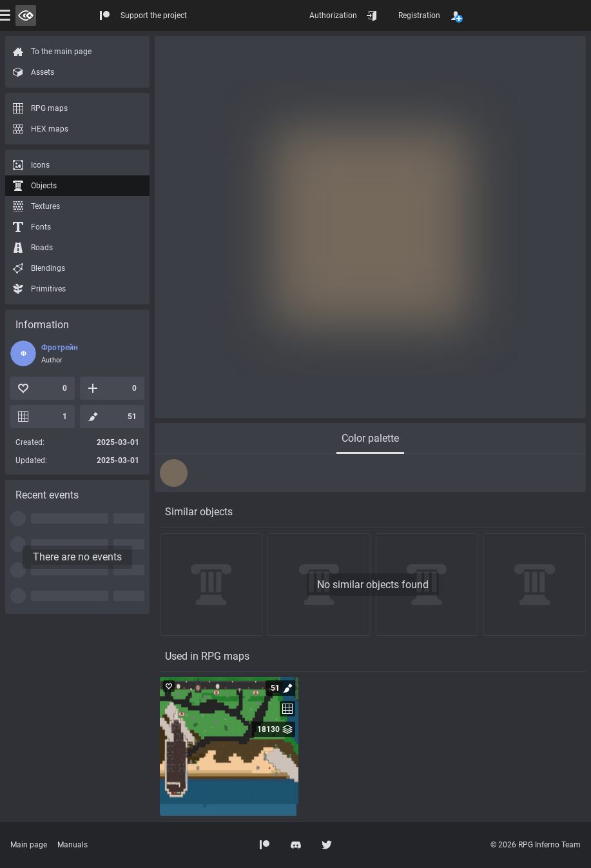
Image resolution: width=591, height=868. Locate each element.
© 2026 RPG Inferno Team (536, 845)
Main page (29, 845)
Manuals (73, 845)
